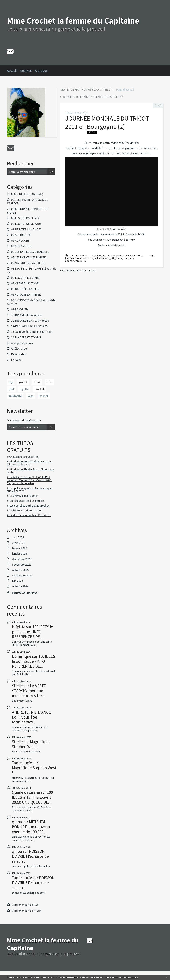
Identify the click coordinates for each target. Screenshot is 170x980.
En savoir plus (132, 977)
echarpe (99, 258)
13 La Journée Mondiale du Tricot (32, 332)
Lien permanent (76, 255)
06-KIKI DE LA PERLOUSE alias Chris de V (32, 270)
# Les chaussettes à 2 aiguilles (26, 501)
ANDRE (18, 712)
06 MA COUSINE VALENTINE (29, 263)
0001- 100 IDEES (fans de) (27, 194)
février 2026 (20, 548)
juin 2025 (18, 581)
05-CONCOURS (20, 241)
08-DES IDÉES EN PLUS (25, 289)
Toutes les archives (25, 593)
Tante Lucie (22, 763)
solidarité (15, 396)
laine (30, 396)
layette (24, 389)
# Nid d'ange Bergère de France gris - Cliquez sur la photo (30, 463)
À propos (41, 71)
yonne (119, 258)
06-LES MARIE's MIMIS (25, 278)
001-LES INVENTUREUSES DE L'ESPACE (27, 202)
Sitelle (17, 686)
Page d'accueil (125, 90)
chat (11, 389)
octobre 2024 (20, 586)
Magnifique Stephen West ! (31, 744)
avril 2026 (18, 537)
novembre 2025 (22, 565)
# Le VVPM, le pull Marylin (23, 496)
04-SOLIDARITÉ (21, 235)
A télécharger (19, 349)
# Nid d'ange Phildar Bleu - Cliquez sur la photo (31, 471)
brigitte (19, 627)
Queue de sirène (26, 792)
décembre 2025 (22, 559)
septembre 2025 (22, 576)
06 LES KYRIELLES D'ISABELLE (30, 252)
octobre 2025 (20, 570)
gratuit (23, 382)
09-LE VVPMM (20, 309)
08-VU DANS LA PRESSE (26, 295)
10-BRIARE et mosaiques (27, 315)
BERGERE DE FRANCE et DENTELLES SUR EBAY (93, 97)
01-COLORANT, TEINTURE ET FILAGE (28, 211)
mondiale (80, 258)
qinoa (17, 822)
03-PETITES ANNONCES (26, 229)
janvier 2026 (20, 554)
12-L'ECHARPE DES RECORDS (29, 326)
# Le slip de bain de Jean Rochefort (29, 515)
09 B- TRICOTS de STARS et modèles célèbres (32, 302)
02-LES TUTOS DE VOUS (26, 224)
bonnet (44, 396)
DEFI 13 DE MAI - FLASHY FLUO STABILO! (86, 90)
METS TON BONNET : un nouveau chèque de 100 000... (31, 827)
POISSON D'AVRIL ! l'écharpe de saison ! (30, 856)
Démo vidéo (19, 354)
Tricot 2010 (104, 229)
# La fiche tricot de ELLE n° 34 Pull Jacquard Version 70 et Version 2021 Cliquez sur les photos (29, 480)
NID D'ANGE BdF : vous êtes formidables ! (31, 717)
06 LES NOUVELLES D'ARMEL (29, 257)
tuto (49, 382)
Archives (26, 71)
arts (132, 258)
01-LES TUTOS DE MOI (25, 218)
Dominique (22, 656)
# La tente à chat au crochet (24, 510)
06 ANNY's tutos (21, 246)
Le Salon (16, 360)
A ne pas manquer (22, 343)
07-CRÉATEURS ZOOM (25, 283)
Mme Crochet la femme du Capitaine (73, 21)
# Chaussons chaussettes (23, 457)
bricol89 (121, 229)
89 (113, 258)
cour (126, 258)
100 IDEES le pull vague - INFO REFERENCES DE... (32, 632)
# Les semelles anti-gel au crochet (28, 505)
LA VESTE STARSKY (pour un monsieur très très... (29, 691)
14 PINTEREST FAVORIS (26, 337)
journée (69, 258)
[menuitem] (14, 71)
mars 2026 (19, 543)
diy (11, 382)
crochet (39, 389)
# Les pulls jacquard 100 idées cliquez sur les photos (30, 489)
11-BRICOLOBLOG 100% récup (30, 321)
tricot (37, 382)
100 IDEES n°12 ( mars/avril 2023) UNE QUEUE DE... (32, 797)
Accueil (12, 71)
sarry (108, 258)
